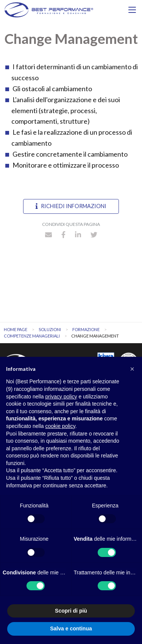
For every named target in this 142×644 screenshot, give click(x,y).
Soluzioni (50, 329)
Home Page (16, 329)
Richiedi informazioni (71, 206)
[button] (132, 369)
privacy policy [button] (61, 397)
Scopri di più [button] (71, 611)
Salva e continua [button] (71, 628)
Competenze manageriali (32, 336)
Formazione (86, 329)
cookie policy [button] (60, 426)
